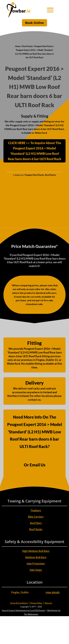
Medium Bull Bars (36, 557)
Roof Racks (27, 46)
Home (18, 46)
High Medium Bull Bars (36, 551)
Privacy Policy (36, 603)
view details (53, 592)
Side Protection (36, 564)
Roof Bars (36, 523)
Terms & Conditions (19, 603)
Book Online (34, 23)
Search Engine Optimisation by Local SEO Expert (24, 610)
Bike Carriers (36, 517)
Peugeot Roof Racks (44, 46)
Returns (49, 603)
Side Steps (36, 570)
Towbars (36, 510)
